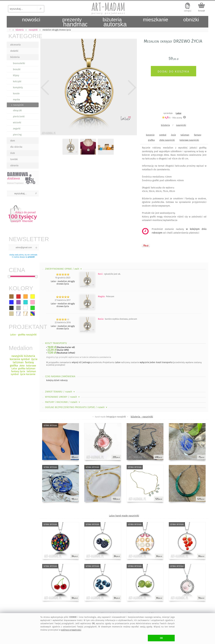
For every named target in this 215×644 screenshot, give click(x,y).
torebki (14, 159)
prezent (31, 257)
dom (13, 141)
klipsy (16, 75)
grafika (151, 140)
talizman (185, 135)
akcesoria (15, 45)
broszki (17, 69)
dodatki (14, 51)
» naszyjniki (17, 105)
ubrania (14, 166)
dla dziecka (16, 147)
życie (173, 135)
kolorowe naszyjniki (189, 140)
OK (161, 638)
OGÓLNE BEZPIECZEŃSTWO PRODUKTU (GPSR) (76, 407)
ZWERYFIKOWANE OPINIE (64, 269)
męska (16, 100)
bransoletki (19, 63)
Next (131, 88)
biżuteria (15, 57)
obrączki (17, 110)
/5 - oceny (172, 118)
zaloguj (188, 11)
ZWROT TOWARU (60, 392)
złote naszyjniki (167, 140)
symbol (163, 135)
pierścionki (19, 117)
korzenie (150, 135)
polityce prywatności (71, 630)
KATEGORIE (24, 36)
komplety (18, 88)
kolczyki (17, 81)
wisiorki (17, 123)
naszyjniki (181, 125)
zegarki (17, 129)
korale (16, 94)
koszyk (202, 11)
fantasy (198, 135)
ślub (13, 153)
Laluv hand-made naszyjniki (124, 516)
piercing (17, 135)
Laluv (178, 113)
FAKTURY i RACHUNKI (63, 402)
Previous (45, 88)
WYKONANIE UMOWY (63, 397)
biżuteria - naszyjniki (142, 417)
